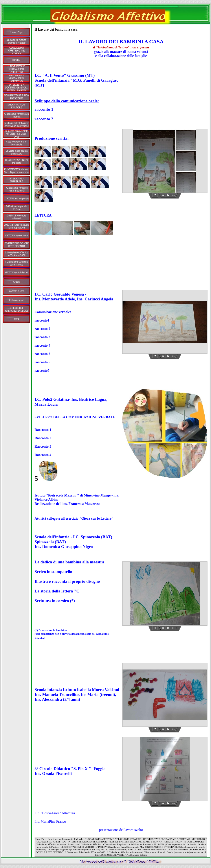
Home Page (40, 839)
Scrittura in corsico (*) (55, 601)
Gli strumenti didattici (154, 852)
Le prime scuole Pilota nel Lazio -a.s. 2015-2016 (141, 844)
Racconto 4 (43, 455)
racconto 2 (44, 119)
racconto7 (42, 371)
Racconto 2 (43, 438)
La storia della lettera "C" (58, 591)
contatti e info (182, 852)
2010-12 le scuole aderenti (113, 850)
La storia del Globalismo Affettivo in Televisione (92, 844)
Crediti (170, 852)
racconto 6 (42, 362)
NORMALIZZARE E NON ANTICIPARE (152, 842)
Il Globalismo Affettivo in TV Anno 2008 (85, 852)
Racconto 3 (43, 446)
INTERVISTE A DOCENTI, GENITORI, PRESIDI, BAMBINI (99, 842)
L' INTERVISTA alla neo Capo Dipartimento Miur (120, 847)
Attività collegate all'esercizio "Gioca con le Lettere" (74, 518)
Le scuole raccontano (178, 850)
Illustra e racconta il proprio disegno (67, 581)
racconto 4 (42, 345)
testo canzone (197, 852)
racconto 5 (42, 354)
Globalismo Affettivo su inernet (51, 844)
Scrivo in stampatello (53, 572)
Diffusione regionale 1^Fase (85, 850)
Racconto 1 (43, 430)
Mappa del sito (140, 855)
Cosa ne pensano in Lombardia (181, 844)
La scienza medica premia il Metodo (65, 839)
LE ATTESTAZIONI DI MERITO (77, 847)
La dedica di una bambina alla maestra (69, 562)
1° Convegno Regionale (58, 850)
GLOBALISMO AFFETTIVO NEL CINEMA (107, 839)
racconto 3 (42, 337)
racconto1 (42, 320)
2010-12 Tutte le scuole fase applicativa (147, 850)
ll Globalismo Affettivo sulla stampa (124, 852)
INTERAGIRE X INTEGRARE (162, 847)
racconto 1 (44, 109)
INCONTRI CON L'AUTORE (189, 842)
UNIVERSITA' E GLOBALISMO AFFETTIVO (166, 839)
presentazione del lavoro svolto (121, 830)
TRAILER (136, 839)
